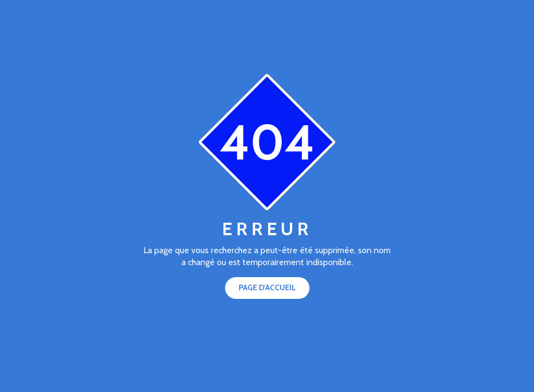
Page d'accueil (267, 287)
